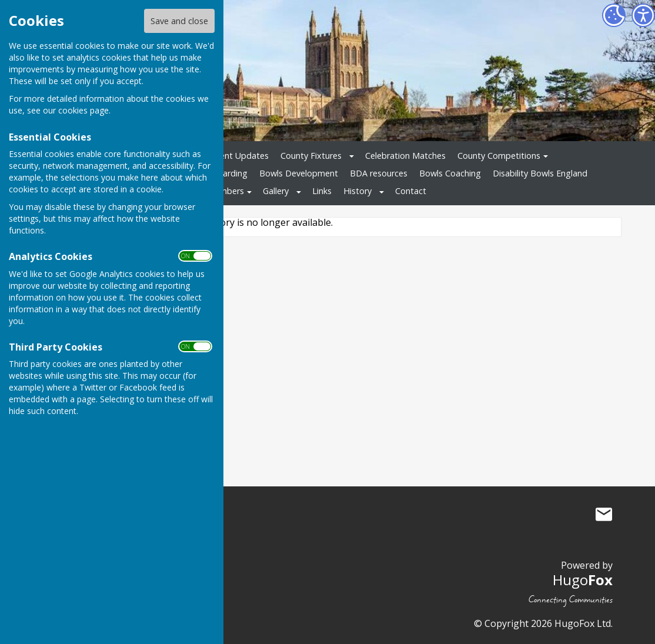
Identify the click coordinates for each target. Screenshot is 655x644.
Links (322, 191)
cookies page (83, 110)
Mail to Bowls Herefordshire (604, 514)
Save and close (179, 21)
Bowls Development (299, 173)
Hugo (583, 580)
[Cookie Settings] (614, 15)
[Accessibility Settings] (643, 15)
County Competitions (499, 156)
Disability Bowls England (540, 173)
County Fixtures (311, 156)
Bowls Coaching (450, 173)
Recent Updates (237, 156)
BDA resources (379, 173)
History (357, 191)
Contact (411, 191)
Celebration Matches (405, 156)
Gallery (276, 191)
